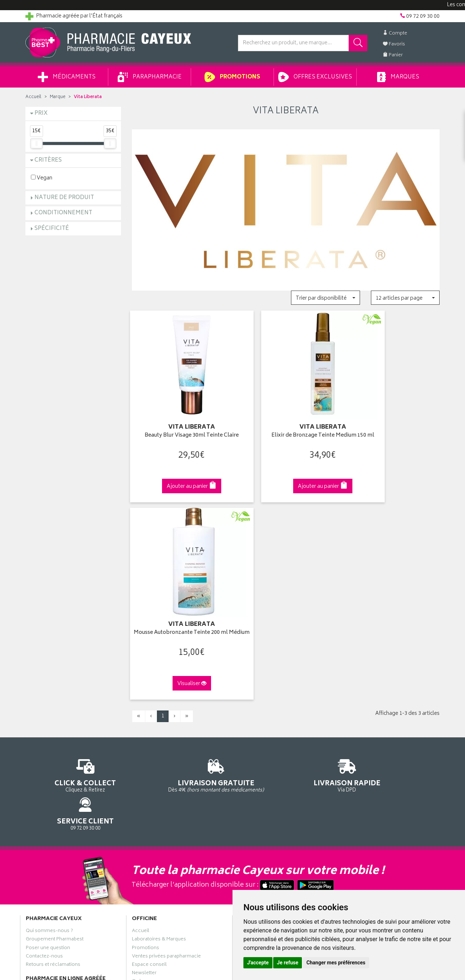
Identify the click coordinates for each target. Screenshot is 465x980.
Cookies (141, 783)
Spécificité (52, 229)
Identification (253, 691)
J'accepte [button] (258, 963)
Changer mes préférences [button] (336, 963)
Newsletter (144, 733)
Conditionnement (63, 213)
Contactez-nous (44, 716)
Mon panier (251, 716)
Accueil (33, 97)
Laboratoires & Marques (159, 700)
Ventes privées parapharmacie (166, 716)
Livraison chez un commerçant (380, 708)
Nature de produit (64, 198)
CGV (137, 758)
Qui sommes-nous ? (49, 691)
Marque (58, 97)
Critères (48, 160)
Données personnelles (158, 775)
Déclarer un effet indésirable (164, 750)
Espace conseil (149, 725)
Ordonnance (146, 741)
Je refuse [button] (288, 963)
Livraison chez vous (367, 700)
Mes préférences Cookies (161, 792)
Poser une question (48, 708)
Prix (41, 114)
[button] (325, 298)
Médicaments (67, 77)
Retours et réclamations (53, 725)
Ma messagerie (255, 733)
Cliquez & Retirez (73, 565)
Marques (398, 77)
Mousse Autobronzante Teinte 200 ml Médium (392, 427)
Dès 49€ (180, 568)
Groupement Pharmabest (55, 700)
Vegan (42, 178)
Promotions (232, 77)
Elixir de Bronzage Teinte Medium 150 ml (286, 427)
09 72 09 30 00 (392, 565)
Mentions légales (151, 767)
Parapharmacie (150, 77)
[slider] (36, 143)
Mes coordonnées (259, 700)
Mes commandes (258, 708)
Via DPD (286, 565)
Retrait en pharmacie (368, 691)
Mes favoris (251, 725)
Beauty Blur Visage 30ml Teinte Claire (179, 427)
